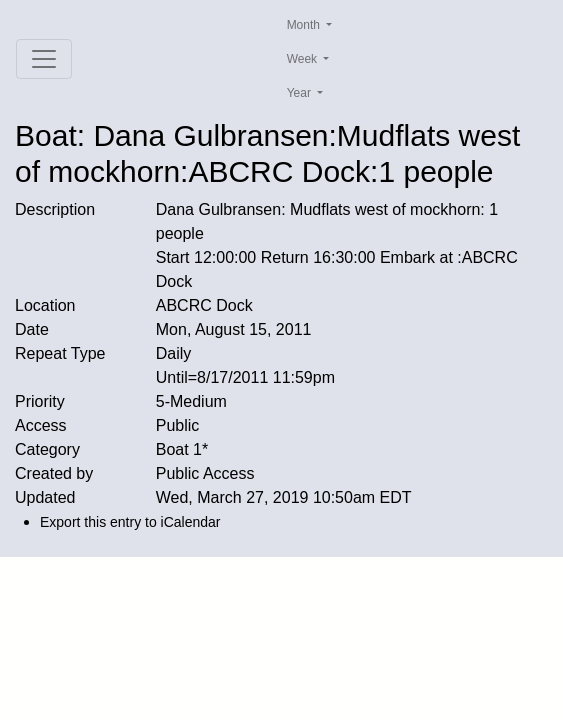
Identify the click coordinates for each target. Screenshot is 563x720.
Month (305, 25)
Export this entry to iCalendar (130, 522)
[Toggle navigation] (44, 59)
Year (301, 93)
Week (304, 59)
